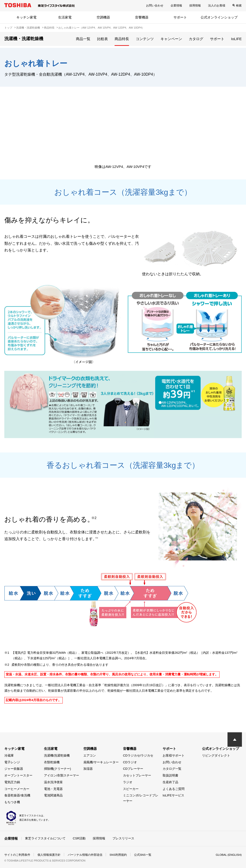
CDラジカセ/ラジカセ (138, 755)
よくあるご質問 (174, 789)
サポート (180, 17)
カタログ (196, 39)
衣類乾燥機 (52, 762)
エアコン (90, 755)
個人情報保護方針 (49, 855)
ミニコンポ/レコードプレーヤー (141, 798)
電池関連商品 (53, 795)
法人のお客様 (217, 6)
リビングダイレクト (216, 755)
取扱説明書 (170, 775)
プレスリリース (123, 838)
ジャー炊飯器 (14, 769)
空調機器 (103, 17)
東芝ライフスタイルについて (45, 838)
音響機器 (142, 17)
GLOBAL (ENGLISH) (228, 855)
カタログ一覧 (172, 769)
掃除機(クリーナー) (58, 769)
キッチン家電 (26, 17)
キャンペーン (171, 39)
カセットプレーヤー (137, 775)
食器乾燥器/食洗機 (17, 795)
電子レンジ (12, 762)
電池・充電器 (53, 789)
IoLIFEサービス (173, 795)
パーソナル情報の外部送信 (85, 855)
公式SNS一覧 (143, 855)
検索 (239, 6)
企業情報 (176, 6)
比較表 (102, 39)
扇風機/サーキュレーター (101, 762)
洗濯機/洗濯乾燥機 (57, 755)
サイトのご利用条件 (17, 855)
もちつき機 (12, 802)
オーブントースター (18, 775)
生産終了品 (170, 782)
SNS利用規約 (118, 855)
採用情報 (195, 6)
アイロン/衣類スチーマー (62, 775)
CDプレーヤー (133, 769)
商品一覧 (83, 39)
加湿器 (88, 769)
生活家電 (65, 17)
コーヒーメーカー (17, 789)
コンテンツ (145, 39)
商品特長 (122, 39)
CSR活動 (79, 838)
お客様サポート (174, 755)
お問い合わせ (155, 6)
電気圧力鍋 (12, 782)
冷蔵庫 (9, 755)
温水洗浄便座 (53, 782)
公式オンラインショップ (219, 17)
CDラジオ (130, 762)
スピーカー (131, 789)
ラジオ (128, 782)
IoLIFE (236, 39)
